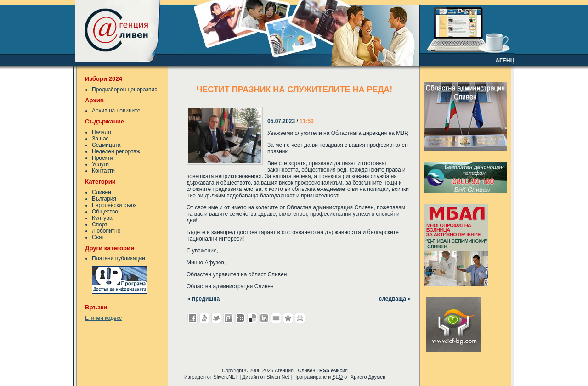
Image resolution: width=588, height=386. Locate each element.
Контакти (103, 171)
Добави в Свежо (204, 318)
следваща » (395, 299)
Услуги (100, 164)
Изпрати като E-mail (276, 318)
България (104, 199)
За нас (100, 139)
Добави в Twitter (216, 318)
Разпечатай (300, 318)
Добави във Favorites (288, 318)
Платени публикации (119, 258)
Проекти (102, 158)
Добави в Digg (240, 318)
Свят (98, 237)
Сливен (102, 192)
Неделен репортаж (116, 151)
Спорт (100, 224)
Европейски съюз (114, 205)
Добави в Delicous (252, 318)
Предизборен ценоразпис (124, 90)
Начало (102, 132)
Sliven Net (278, 377)
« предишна (204, 299)
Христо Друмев (368, 377)
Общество (105, 212)
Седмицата (106, 145)
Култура (102, 218)
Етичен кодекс (103, 318)
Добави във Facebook (192, 318)
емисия (334, 370)
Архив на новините (116, 111)
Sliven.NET (226, 377)
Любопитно (106, 231)
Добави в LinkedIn (264, 318)
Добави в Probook (228, 318)
